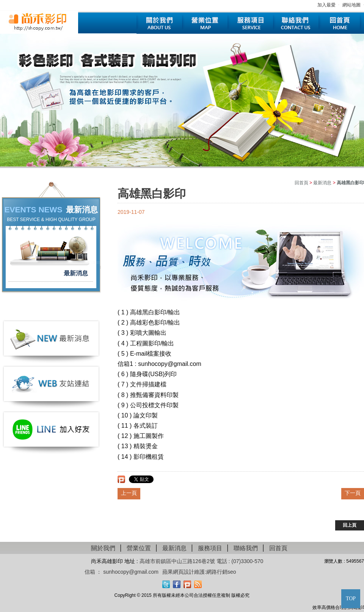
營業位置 (205, 23)
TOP (351, 599)
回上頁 (350, 525)
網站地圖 (351, 5)
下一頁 (353, 493)
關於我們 (159, 23)
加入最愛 (326, 5)
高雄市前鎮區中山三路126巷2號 (178, 561)
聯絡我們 (296, 23)
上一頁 (129, 493)
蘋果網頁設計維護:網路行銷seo (199, 572)
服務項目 (250, 23)
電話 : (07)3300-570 (240, 561)
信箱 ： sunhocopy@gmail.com (122, 572)
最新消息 (76, 273)
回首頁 (341, 23)
